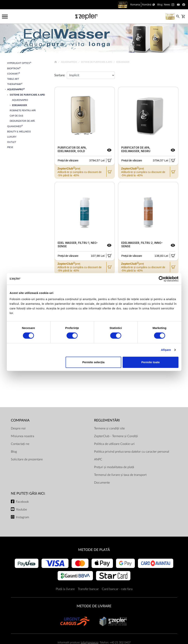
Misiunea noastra (23, 436)
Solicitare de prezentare (27, 459)
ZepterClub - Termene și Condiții (116, 436)
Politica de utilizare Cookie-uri (114, 444)
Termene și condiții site (109, 428)
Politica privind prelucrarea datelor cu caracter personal (132, 452)
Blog (14, 452)
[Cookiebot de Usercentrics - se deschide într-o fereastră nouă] (162, 279)
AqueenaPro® (69, 62)
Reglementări (107, 420)
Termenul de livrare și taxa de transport (120, 475)
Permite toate (150, 362)
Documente (102, 483)
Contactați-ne (20, 444)
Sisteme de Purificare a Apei (97, 62)
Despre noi (18, 428)
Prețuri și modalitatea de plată (114, 467)
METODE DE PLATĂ (94, 550)
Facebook (22, 502)
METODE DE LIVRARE (94, 606)
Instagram (23, 517)
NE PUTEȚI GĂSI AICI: (28, 494)
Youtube (21, 510)
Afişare (166, 350)
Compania (20, 420)
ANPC (98, 459)
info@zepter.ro (90, 643)
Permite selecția (93, 362)
